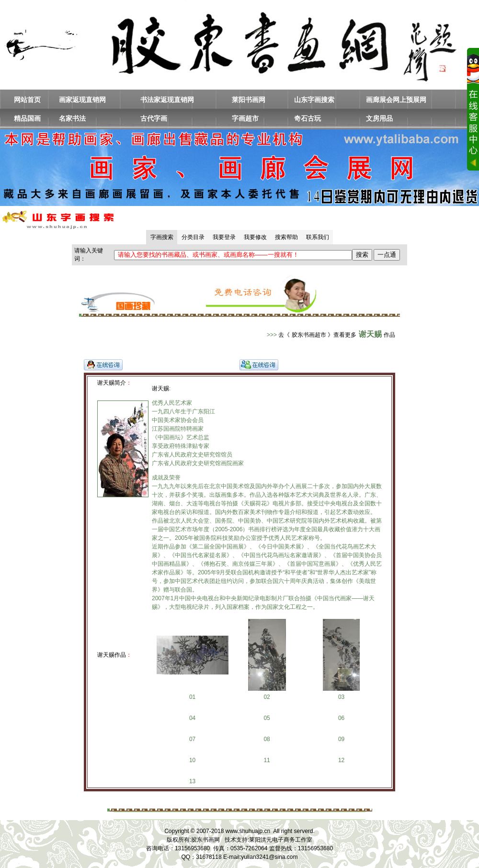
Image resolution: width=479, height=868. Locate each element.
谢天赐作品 (112, 655)
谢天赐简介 (112, 383)
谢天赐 (160, 388)
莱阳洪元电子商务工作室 (281, 840)
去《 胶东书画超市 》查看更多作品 (337, 335)
